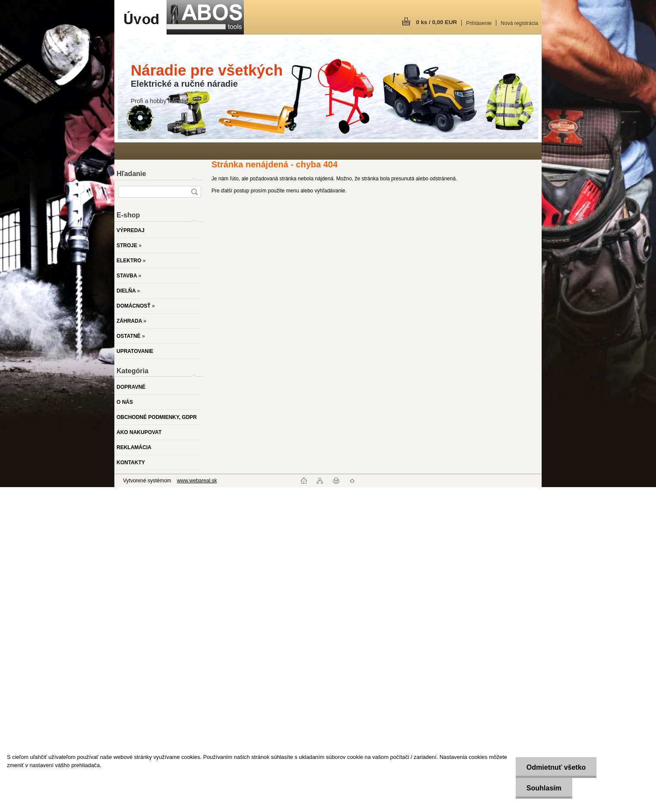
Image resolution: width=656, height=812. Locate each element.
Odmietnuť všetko (556, 767)
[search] (194, 192)
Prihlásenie (479, 23)
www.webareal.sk (197, 481)
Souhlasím (544, 788)
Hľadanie (131, 174)
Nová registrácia (519, 23)
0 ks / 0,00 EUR (437, 22)
